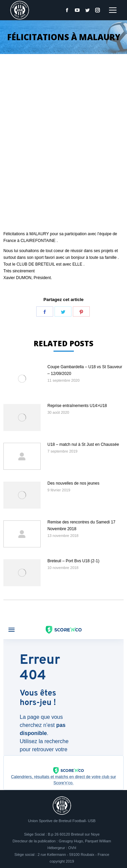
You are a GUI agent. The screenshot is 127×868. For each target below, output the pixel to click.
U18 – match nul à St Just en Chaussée (83, 444)
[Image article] (22, 379)
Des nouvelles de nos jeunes (73, 483)
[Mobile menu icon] (113, 10)
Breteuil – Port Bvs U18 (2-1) (73, 561)
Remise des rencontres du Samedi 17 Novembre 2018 (81, 525)
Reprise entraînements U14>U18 (77, 406)
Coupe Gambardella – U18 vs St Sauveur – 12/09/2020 (85, 370)
